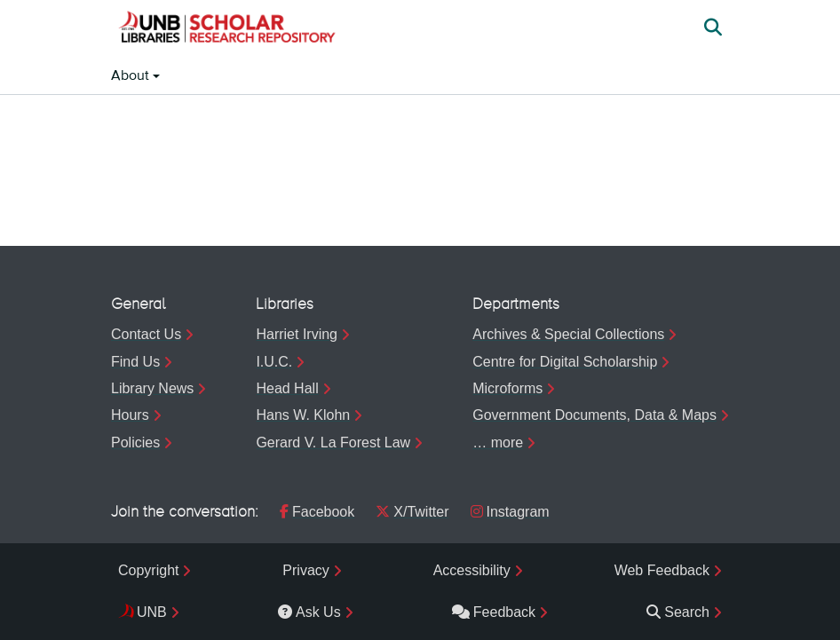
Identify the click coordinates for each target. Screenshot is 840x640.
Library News (152, 388)
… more (498, 442)
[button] (226, 29)
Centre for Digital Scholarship (565, 362)
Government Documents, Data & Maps (594, 415)
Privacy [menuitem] (305, 570)
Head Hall (287, 388)
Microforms (507, 388)
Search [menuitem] (678, 612)
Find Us (135, 362)
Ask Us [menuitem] (309, 612)
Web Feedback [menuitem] (662, 570)
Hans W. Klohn (303, 415)
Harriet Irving (297, 334)
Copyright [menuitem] (148, 570)
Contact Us (146, 334)
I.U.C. (274, 362)
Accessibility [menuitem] (472, 570)
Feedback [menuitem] (494, 612)
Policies (135, 442)
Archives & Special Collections (568, 334)
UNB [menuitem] (152, 612)
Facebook (317, 512)
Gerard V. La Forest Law (333, 442)
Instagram (510, 512)
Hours (130, 415)
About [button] (132, 76)
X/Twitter (412, 512)
